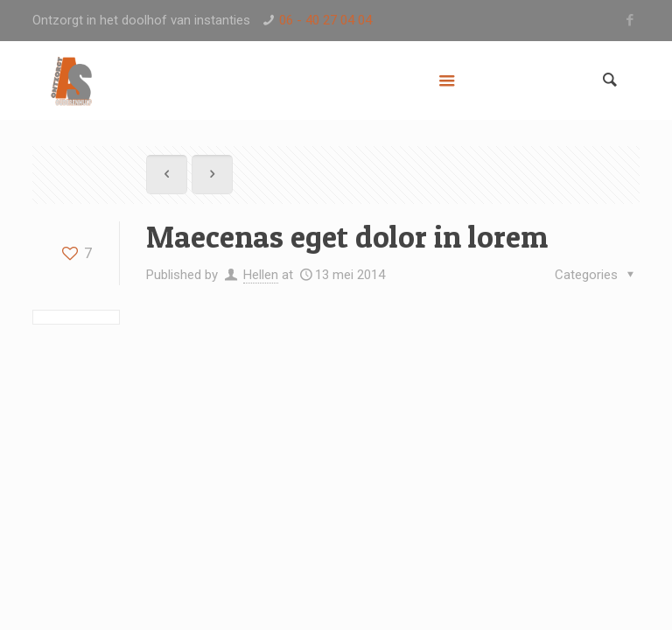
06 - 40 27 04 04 (325, 20)
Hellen (261, 275)
